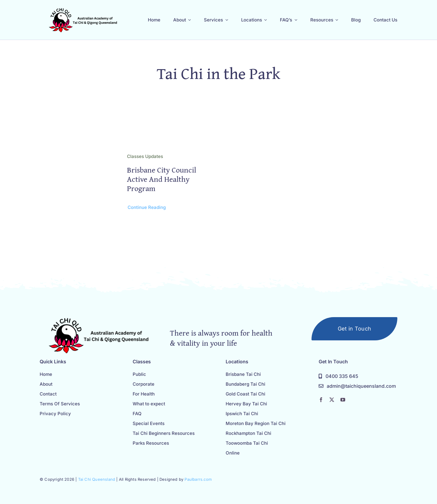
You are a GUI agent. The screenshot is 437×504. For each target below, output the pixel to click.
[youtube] (343, 400)
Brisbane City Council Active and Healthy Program (162, 179)
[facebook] (321, 400)
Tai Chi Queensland (97, 479)
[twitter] (332, 400)
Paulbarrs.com (198, 479)
